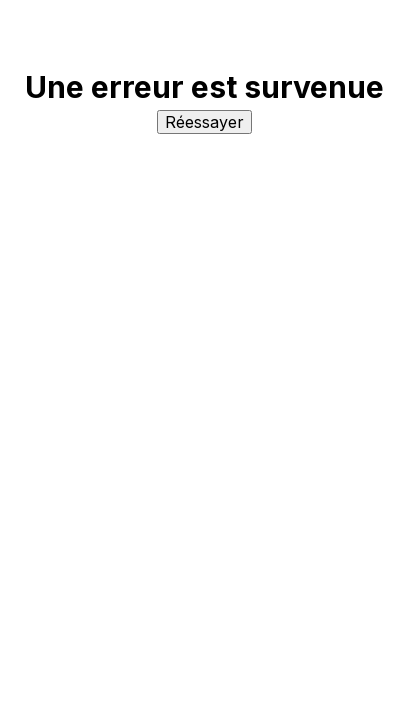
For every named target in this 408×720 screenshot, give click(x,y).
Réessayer (204, 122)
